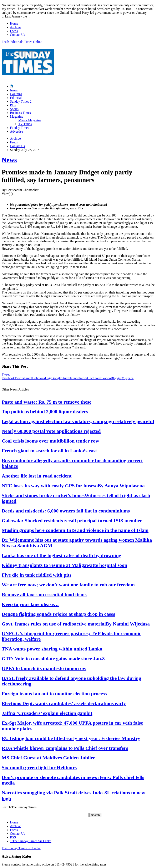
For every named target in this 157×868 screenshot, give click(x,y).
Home (14, 23)
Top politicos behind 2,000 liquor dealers (45, 412)
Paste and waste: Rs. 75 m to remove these (47, 402)
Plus (13, 105)
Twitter (19, 378)
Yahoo (107, 378)
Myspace (128, 378)
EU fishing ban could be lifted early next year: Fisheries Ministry (71, 738)
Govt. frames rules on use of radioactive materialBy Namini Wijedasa (76, 624)
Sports (14, 109)
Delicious (38, 378)
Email (28, 378)
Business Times (20, 113)
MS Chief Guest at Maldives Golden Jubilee (48, 758)
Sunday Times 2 (21, 101)
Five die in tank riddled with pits (37, 575)
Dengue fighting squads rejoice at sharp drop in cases (58, 614)
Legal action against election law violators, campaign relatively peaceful (78, 421)
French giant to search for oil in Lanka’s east (49, 451)
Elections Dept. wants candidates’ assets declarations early (64, 703)
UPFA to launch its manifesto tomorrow (44, 668)
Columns (16, 94)
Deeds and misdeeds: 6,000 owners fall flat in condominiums (66, 511)
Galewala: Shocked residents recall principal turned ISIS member (72, 521)
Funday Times (19, 128)
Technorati (95, 378)
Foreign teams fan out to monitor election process (54, 694)
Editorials (17, 42)
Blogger (116, 378)
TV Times (25, 124)
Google (57, 378)
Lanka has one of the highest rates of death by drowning (61, 555)
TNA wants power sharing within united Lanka (52, 649)
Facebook (8, 378)
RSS (13, 837)
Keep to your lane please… (30, 604)
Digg (48, 378)
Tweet (6, 374)
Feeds (14, 31)
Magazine (17, 116)
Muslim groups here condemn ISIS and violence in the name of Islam (75, 530)
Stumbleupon (70, 378)
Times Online (33, 42)
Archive (15, 27)
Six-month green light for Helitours (39, 767)
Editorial (16, 98)
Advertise (16, 131)
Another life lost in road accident (37, 476)
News (14, 90)
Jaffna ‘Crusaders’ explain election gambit (47, 713)
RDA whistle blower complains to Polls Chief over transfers (65, 748)
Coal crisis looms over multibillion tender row (50, 441)
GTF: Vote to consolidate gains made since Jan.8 (53, 659)
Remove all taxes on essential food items (44, 594)
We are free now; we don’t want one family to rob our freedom (68, 585)
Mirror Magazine (30, 120)
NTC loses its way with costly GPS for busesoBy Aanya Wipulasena (73, 486)
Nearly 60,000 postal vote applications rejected (51, 431)
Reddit (84, 378)
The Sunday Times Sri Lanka (31, 841)
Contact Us (17, 35)
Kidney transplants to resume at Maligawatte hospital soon (64, 565)
